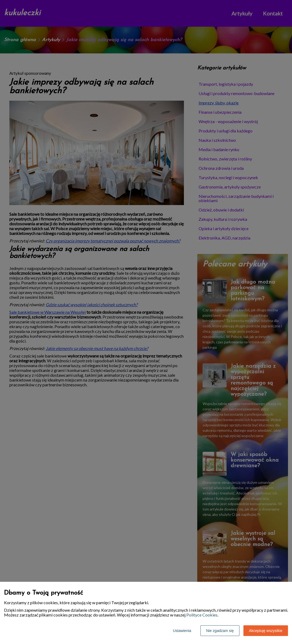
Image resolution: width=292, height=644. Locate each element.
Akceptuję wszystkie (266, 631)
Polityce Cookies (202, 615)
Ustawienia (182, 631)
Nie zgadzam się (220, 631)
